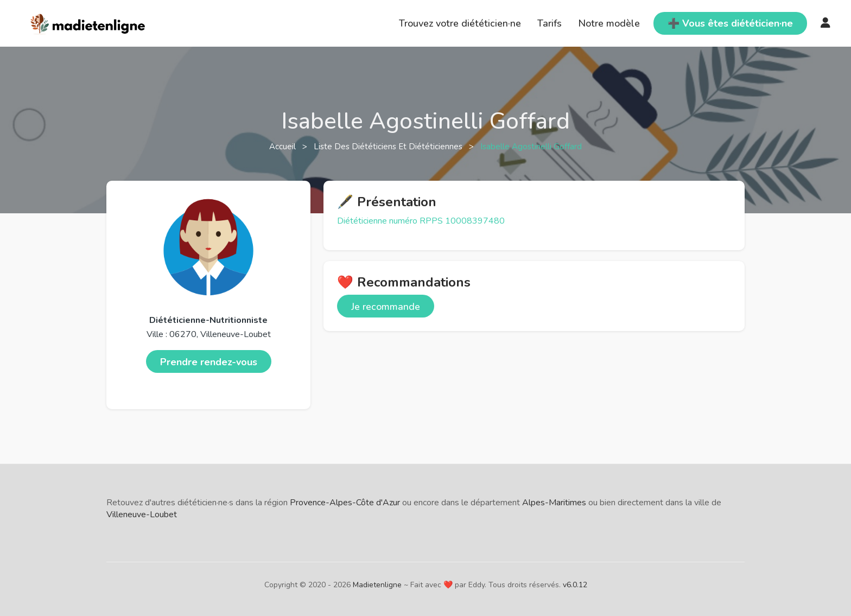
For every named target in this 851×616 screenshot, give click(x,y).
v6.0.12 (575, 585)
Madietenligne (377, 585)
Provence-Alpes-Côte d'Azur (345, 503)
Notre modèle (609, 23)
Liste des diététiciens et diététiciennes (389, 147)
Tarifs (550, 23)
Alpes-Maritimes (554, 503)
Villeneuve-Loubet (142, 515)
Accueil (284, 147)
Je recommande (386, 307)
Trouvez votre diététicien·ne (460, 23)
